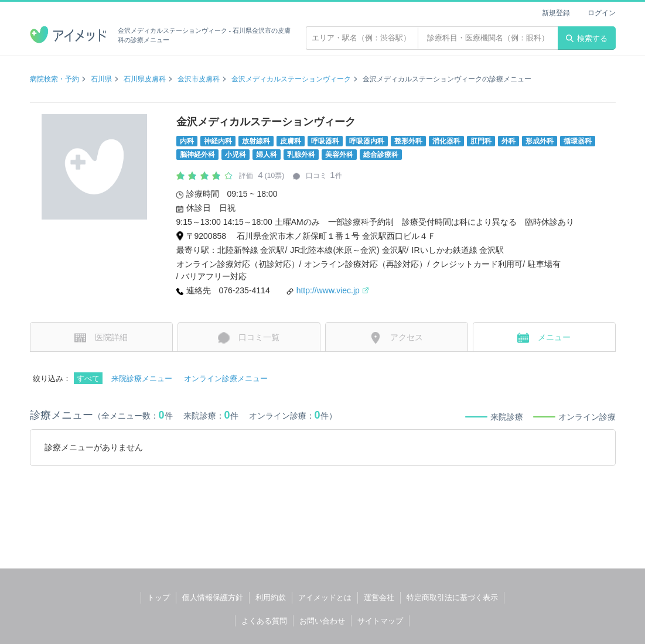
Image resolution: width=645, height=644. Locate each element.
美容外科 (339, 155)
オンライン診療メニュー (226, 378)
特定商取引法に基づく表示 (452, 597)
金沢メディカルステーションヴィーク (291, 79)
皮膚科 (291, 141)
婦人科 (267, 155)
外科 (509, 141)
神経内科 (218, 141)
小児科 (236, 155)
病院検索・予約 (54, 79)
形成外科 (540, 141)
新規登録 (556, 13)
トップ (158, 597)
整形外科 (408, 141)
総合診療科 (381, 155)
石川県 (101, 79)
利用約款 (271, 597)
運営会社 (379, 597)
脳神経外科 (197, 155)
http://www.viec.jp (332, 290)
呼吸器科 (325, 141)
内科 (187, 141)
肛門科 (481, 141)
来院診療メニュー (142, 378)
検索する (587, 38)
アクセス (396, 338)
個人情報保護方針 (213, 597)
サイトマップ (380, 621)
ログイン (602, 13)
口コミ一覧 (249, 338)
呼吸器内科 (367, 141)
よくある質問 (264, 621)
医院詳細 (101, 338)
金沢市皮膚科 (199, 79)
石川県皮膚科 (145, 79)
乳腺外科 (301, 155)
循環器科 (578, 141)
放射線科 (256, 141)
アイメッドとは (325, 597)
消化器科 (446, 141)
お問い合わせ (322, 621)
